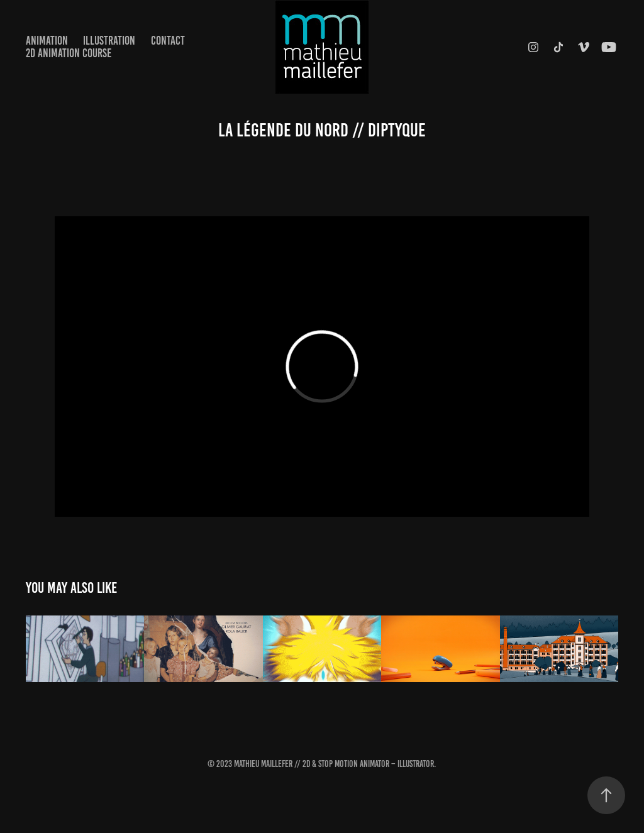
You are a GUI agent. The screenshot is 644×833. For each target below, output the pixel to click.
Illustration (109, 41)
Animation (47, 41)
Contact (168, 41)
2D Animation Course (69, 53)
